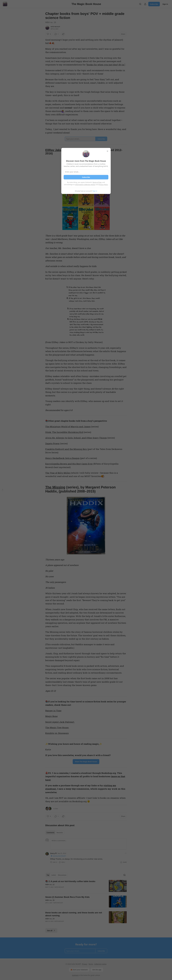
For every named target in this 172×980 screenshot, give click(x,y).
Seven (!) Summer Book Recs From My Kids (67, 897)
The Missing (55, 487)
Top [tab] (48, 875)
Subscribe (154, 4)
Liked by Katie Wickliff (58, 856)
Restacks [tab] (60, 833)
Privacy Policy (103, 185)
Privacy (85, 964)
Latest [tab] (54, 875)
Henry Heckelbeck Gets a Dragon (62, 458)
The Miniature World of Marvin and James (68, 427)
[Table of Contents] (2, 490)
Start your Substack (79, 970)
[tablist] (55, 833)
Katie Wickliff (55, 27)
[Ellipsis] (126, 853)
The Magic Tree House (57, 727)
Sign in (165, 4)
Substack (75, 975)
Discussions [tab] (62, 875)
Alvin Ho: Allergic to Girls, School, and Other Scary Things (76, 438)
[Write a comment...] (88, 844)
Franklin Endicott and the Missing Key (66, 449)
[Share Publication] (145, 4)
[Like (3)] (49, 34)
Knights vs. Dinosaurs (57, 733)
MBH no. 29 (50, 919)
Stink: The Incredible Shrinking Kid (64, 432)
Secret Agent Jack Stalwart (60, 722)
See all (51, 930)
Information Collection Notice (85, 185)
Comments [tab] (50, 833)
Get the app (97, 970)
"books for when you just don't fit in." (106, 65)
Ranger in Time (53, 711)
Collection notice (100, 964)
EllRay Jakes (55, 150)
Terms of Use (97, 182)
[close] (107, 151)
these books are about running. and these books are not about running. (74, 914)
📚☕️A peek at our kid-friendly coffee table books (70, 881)
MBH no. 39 (50, 900)
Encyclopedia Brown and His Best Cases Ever (69, 464)
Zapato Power (52, 443)
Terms (91, 964)
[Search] (140, 4)
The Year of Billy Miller (58, 473)
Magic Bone (51, 716)
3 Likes (56, 809)
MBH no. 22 (50, 884)
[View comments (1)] (57, 34)
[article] (86, 886)
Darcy (53, 853)
